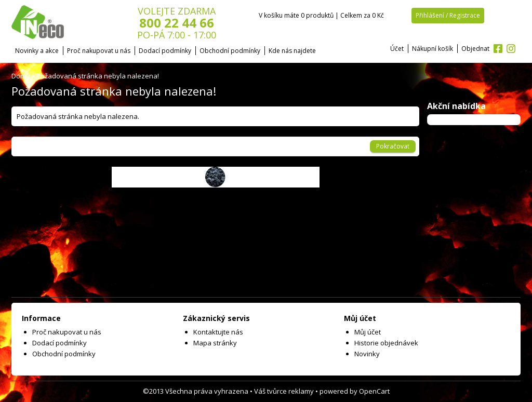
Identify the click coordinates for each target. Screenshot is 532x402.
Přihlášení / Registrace (448, 15)
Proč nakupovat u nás (99, 51)
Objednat (475, 49)
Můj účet (368, 332)
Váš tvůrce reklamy (284, 391)
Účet (397, 49)
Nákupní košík (433, 49)
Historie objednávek (386, 343)
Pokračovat (393, 146)
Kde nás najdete (292, 51)
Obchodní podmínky (230, 51)
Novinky (367, 354)
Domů (21, 76)
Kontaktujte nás (218, 332)
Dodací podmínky (165, 51)
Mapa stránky (215, 343)
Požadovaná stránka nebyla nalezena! (98, 76)
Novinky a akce (37, 51)
